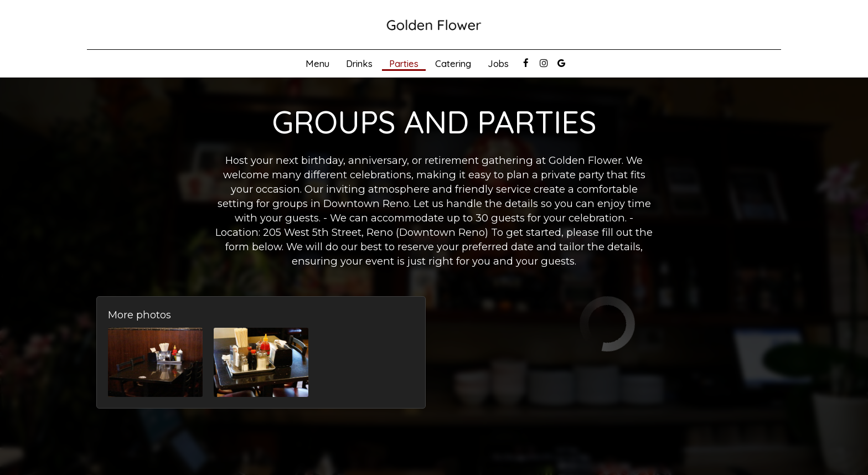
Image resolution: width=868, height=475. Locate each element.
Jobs (498, 64)
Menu (317, 64)
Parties (404, 64)
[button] (155, 362)
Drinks (359, 64)
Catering (453, 64)
